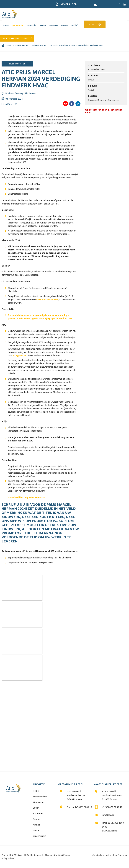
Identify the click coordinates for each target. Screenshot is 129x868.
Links (12, 858)
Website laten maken (102, 855)
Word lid (92, 26)
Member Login (69, 4)
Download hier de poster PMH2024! (27, 497)
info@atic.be (20, 356)
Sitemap (49, 855)
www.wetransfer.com (47, 300)
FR (102, 5)
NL (96, 5)
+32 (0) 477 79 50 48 (112, 807)
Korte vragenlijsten (15, 38)
